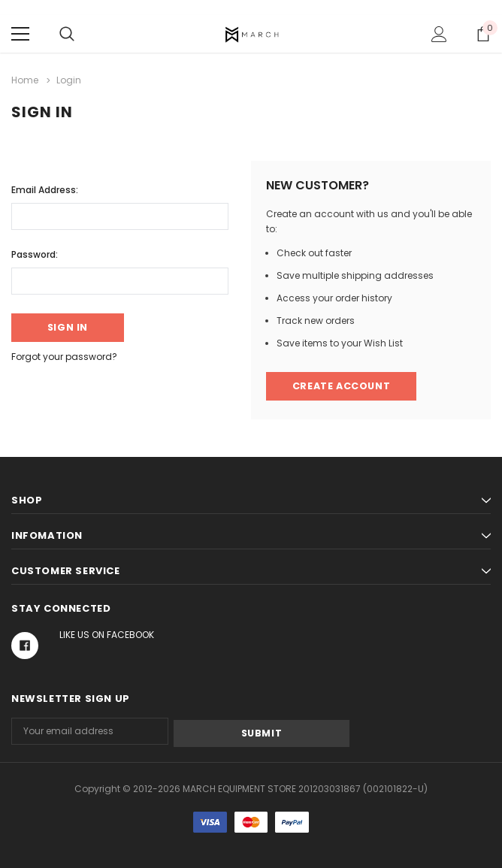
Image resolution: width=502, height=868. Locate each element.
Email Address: (45, 188)
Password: (35, 253)
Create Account (341, 386)
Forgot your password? (64, 357)
